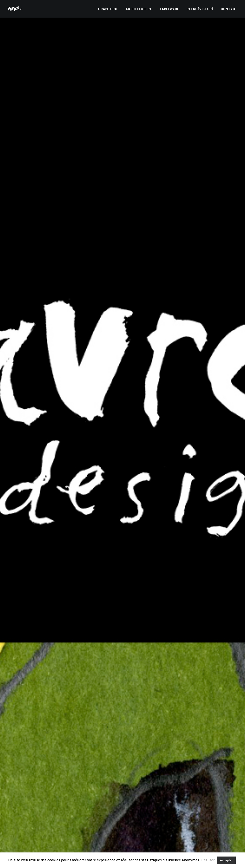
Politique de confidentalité (173, 801)
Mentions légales (135, 801)
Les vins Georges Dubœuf (147, 826)
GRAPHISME (108, 9)
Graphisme (103, 231)
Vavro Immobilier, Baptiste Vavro (122, 846)
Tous (86, 231)
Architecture (129, 231)
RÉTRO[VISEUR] (200, 9)
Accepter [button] (226, 860)
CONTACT (229, 9)
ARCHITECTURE (139, 9)
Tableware (155, 231)
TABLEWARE (169, 9)
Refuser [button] (208, 860)
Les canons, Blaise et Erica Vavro (123, 836)
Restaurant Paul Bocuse (97, 826)
